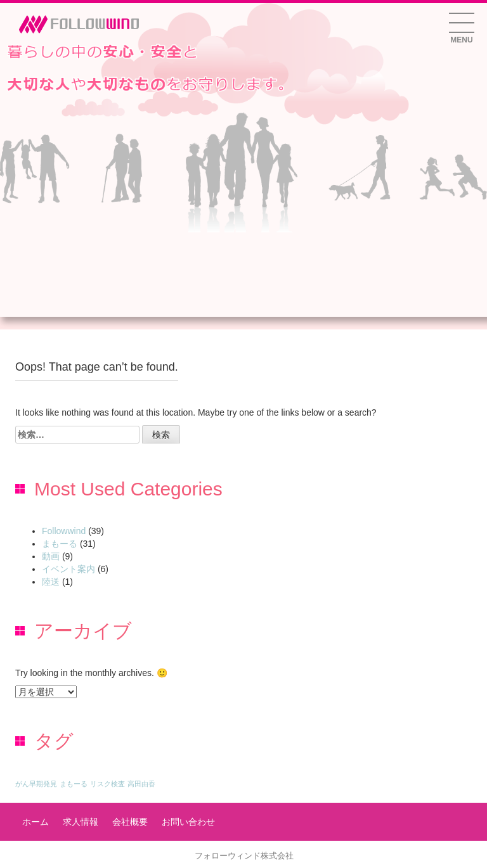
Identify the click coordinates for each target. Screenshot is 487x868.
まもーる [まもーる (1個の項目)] (74, 784)
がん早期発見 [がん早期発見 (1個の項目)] (36, 784)
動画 (51, 556)
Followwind (64, 531)
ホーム (36, 822)
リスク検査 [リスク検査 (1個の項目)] (107, 784)
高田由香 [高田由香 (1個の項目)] (141, 784)
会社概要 (130, 822)
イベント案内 (68, 569)
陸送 (51, 582)
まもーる (60, 544)
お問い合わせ (188, 822)
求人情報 (81, 822)
